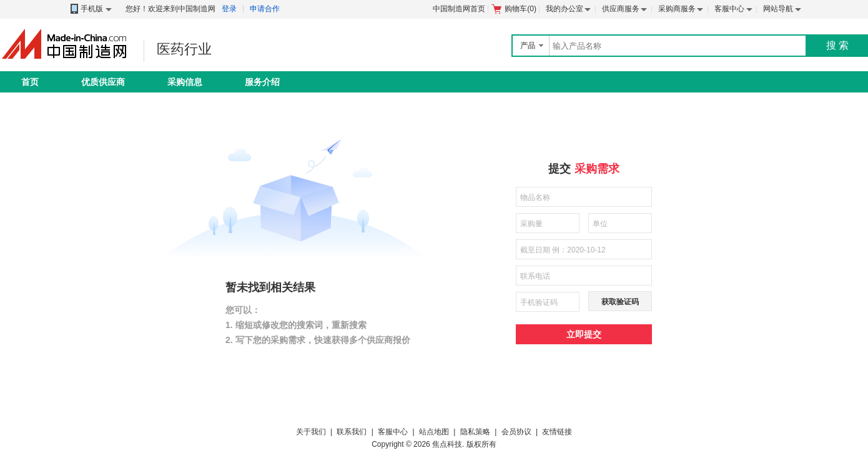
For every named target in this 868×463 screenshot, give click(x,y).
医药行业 (184, 49)
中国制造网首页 (459, 9)
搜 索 (837, 45)
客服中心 (729, 9)
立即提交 (584, 334)
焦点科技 (447, 444)
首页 (30, 82)
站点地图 (434, 432)
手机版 (90, 9)
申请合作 (265, 9)
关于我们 (311, 432)
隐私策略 (475, 432)
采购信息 (185, 82)
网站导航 (778, 9)
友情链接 (557, 432)
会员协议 (516, 432)
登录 (229, 9)
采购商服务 (677, 9)
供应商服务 (621, 9)
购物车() (514, 9)
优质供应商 (103, 82)
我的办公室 (565, 9)
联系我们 (352, 432)
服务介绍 (262, 82)
